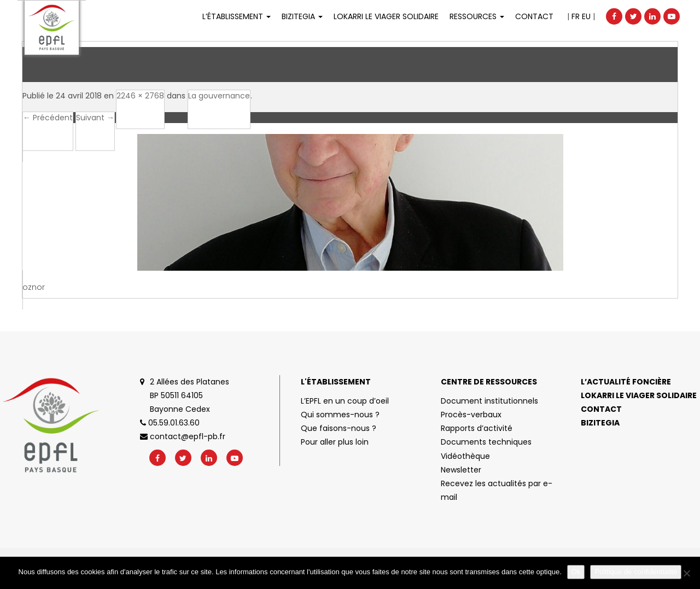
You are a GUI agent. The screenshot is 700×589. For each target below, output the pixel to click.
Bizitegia (302, 16)
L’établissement (237, 16)
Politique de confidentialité (636, 572)
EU (586, 16)
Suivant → (95, 118)
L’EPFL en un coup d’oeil (345, 401)
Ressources (477, 16)
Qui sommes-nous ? (340, 415)
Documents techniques (486, 442)
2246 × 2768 (140, 96)
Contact (534, 16)
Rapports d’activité (477, 428)
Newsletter (461, 470)
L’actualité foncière (626, 382)
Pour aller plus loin (335, 442)
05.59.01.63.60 (170, 423)
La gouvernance (219, 96)
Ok (576, 572)
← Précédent (48, 118)
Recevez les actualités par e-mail (497, 490)
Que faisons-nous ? (339, 428)
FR (576, 16)
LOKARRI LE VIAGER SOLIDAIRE (386, 16)
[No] (686, 573)
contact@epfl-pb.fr (183, 436)
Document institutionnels (489, 401)
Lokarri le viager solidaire (639, 395)
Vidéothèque (465, 456)
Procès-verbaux (471, 415)
